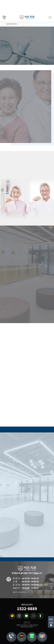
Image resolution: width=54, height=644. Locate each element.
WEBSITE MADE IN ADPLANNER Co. (27, 627)
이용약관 (29, 622)
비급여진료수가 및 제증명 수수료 (27, 623)
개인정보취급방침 (26, 622)
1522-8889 (27, 609)
